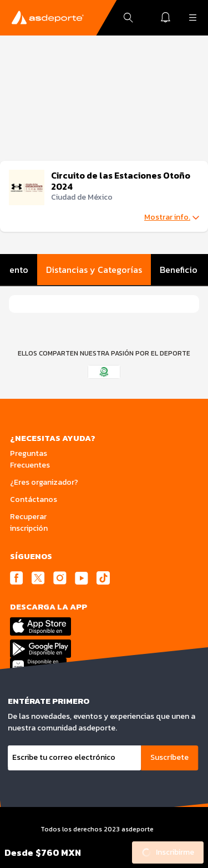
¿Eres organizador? (44, 482)
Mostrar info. (172, 217)
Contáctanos (34, 499)
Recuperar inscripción (29, 522)
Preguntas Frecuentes (30, 459)
